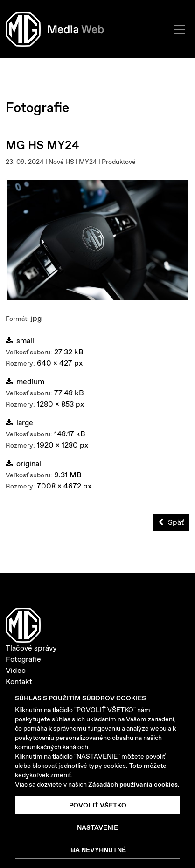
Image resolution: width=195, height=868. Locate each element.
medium (25, 382)
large (19, 423)
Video (16, 670)
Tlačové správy (31, 648)
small (20, 341)
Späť (171, 522)
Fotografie (23, 659)
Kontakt (19, 682)
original (23, 464)
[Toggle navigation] (180, 29)
